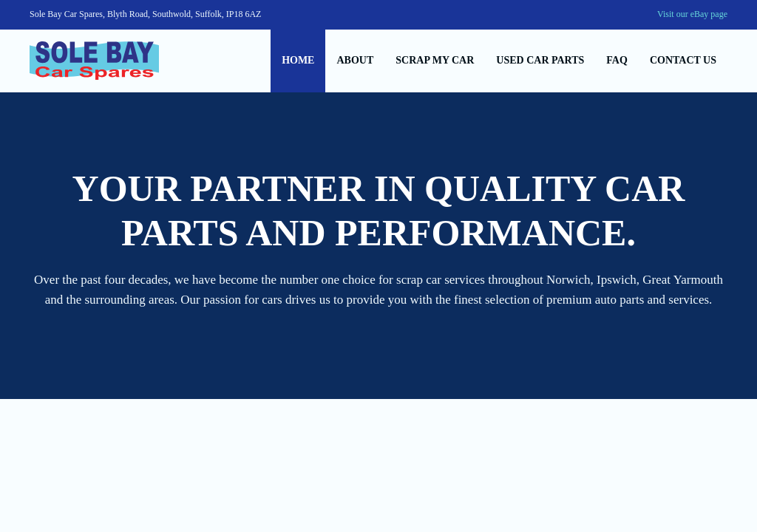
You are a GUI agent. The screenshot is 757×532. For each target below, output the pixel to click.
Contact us (683, 60)
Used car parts (540, 60)
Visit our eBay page (692, 14)
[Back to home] (94, 61)
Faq (617, 60)
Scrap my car (435, 60)
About (355, 60)
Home (298, 60)
